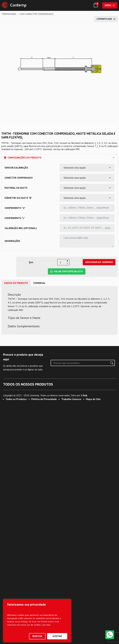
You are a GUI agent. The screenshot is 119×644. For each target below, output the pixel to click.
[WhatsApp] (110, 635)
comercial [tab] (39, 283)
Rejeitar (37, 636)
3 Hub (84, 634)
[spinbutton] (63, 262)
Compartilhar (106, 19)
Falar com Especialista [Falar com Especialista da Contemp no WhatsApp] (67, 271)
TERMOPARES (9, 14)
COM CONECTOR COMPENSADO (37, 14)
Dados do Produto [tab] (16, 283)
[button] (67, 261)
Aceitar (57, 636)
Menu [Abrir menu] (110, 5)
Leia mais (46, 625)
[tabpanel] (59, 310)
